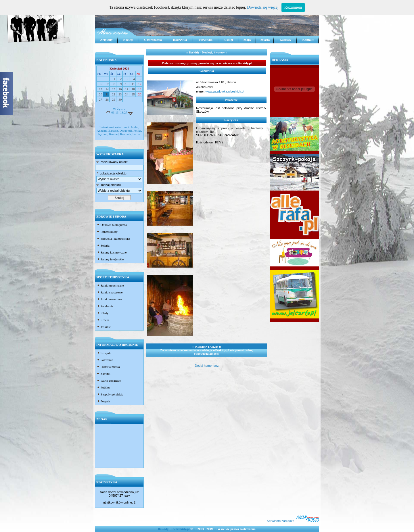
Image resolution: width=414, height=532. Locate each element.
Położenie (105, 360)
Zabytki (103, 374)
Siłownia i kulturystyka (113, 239)
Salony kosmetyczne (111, 252)
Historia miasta (108, 367)
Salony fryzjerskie (110, 259)
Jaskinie (103, 327)
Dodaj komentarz (207, 366)
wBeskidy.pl (182, 529)
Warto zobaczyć (109, 381)
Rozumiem (293, 7)
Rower (103, 320)
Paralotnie (105, 306)
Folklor (103, 387)
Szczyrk (103, 353)
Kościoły (285, 40)
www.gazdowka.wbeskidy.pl (224, 91)
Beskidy (163, 529)
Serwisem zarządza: (293, 521)
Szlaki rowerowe (109, 299)
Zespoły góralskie (110, 394)
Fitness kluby (107, 232)
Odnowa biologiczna (112, 225)
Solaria (103, 245)
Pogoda (103, 401)
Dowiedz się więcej (263, 7)
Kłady (102, 313)
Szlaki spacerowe (109, 292)
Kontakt (308, 40)
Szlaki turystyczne (110, 285)
